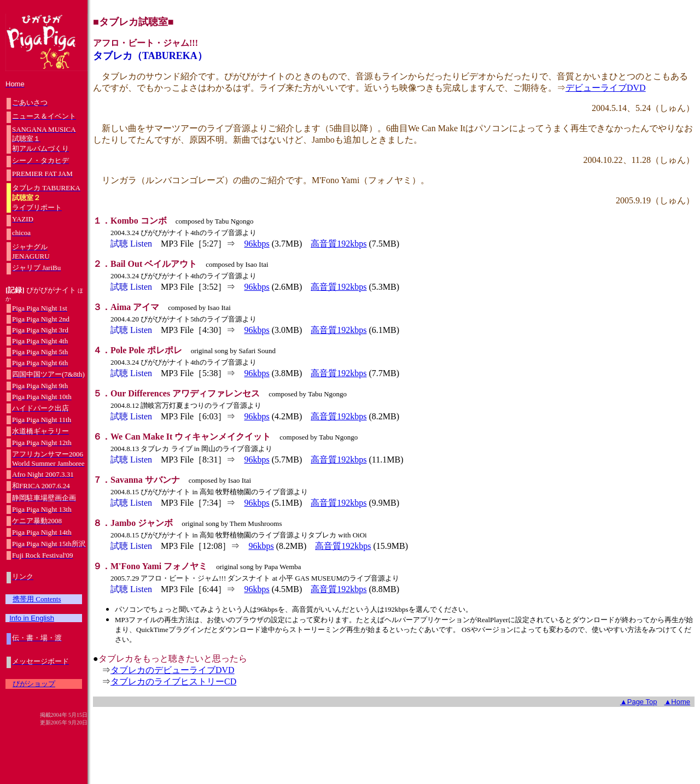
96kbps (256, 244)
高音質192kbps (339, 244)
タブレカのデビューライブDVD (173, 670)
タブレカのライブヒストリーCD (173, 681)
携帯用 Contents (37, 599)
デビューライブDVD (606, 88)
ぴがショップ (34, 684)
